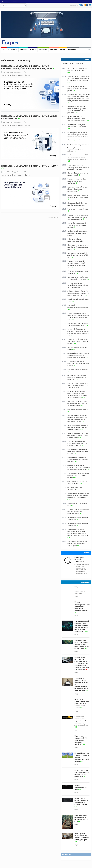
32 (77, 780)
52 (77, 730)
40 (77, 747)
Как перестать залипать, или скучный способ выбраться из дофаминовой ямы (77, 403)
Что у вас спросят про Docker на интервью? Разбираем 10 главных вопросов (78, 512)
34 (77, 764)
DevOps (28, 75)
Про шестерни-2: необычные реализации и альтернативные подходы (78, 451)
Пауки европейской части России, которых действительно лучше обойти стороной (78, 167)
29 (77, 810)
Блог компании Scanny (9, 75)
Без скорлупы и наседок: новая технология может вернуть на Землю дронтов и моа (78, 217)
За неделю (43, 50)
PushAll (90, 5)
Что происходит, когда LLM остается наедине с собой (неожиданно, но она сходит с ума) (82, 644)
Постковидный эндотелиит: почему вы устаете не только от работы (78, 89)
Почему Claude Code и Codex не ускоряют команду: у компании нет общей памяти (82, 757)
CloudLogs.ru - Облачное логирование (80, 560)
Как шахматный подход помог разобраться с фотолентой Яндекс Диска (77, 544)
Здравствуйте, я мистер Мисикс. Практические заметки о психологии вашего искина (78, 355)
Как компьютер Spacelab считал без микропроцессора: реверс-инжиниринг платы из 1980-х (78, 496)
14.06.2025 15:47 (8, 172)
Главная (5, 2)
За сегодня (13, 50)
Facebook (82, 5)
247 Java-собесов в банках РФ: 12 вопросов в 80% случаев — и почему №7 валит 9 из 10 (78, 293)
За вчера (23, 50)
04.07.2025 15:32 (8, 72)
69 (77, 652)
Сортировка (73, 50)
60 (77, 711)
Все (4, 50)
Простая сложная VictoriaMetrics (78, 369)
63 (77, 694)
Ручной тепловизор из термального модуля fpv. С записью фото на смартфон (77, 119)
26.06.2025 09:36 (8, 122)
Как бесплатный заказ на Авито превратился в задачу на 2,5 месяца (78, 233)
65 (77, 673)
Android (21, 75)
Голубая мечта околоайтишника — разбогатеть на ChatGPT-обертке (78, 476)
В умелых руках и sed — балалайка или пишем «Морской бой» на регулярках (78, 285)
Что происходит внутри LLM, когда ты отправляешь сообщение (77, 181)
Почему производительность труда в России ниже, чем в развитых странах (82, 606)
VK (87, 5)
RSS (85, 5)
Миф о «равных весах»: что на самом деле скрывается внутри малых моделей (78, 435)
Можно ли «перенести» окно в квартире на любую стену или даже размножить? (78, 427)
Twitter (80, 5)
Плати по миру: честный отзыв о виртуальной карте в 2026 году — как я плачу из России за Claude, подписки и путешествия (82, 664)
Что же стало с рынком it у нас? (78, 209)
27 (77, 825)
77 (77, 615)
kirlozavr (19, 72)
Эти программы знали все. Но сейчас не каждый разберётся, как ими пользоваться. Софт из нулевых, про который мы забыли (78, 137)
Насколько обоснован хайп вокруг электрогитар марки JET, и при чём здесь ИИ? (78, 443)
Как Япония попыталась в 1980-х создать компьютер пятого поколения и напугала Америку (78, 157)
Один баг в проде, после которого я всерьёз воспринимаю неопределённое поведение (79, 468)
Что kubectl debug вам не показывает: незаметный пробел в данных (78, 363)
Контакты (14, 2)
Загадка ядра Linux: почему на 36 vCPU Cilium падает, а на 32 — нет (77, 377)
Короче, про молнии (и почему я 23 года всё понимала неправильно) (78, 189)
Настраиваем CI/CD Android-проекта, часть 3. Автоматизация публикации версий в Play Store (27, 67)
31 (77, 793)
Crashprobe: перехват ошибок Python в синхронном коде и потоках (77, 225)
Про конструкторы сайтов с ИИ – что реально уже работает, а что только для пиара (78, 385)
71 (77, 635)
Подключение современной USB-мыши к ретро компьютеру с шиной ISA (79, 459)
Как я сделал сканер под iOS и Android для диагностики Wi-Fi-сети (78, 255)
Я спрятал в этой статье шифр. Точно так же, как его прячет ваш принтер (78, 341)
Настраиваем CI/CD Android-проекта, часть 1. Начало (29, 166)
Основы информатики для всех (78, 409)
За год (63, 50)
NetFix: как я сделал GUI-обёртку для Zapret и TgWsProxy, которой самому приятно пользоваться (78, 79)
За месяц (54, 50)
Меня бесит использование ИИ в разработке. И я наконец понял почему (78, 247)
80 (77, 596)
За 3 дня (33, 50)
